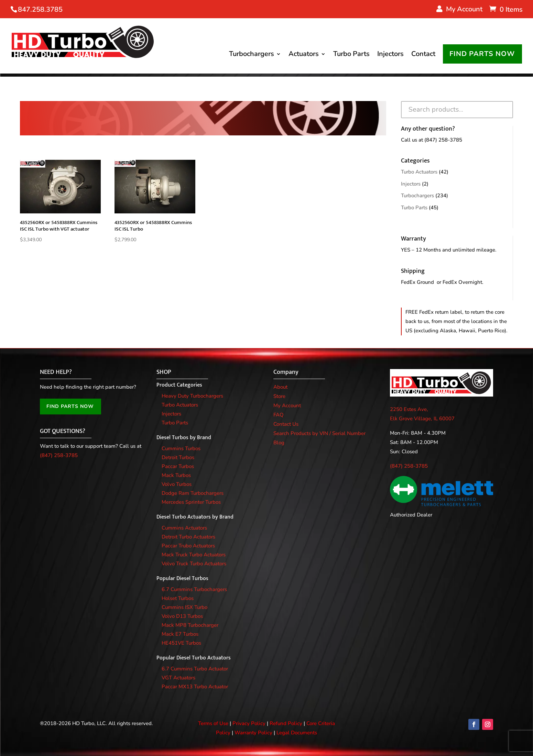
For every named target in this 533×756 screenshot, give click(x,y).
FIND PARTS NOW (482, 54)
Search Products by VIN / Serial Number (319, 433)
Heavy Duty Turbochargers (192, 396)
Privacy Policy (249, 723)
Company (286, 372)
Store (279, 396)
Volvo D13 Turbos (182, 616)
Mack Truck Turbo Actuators (194, 555)
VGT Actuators (178, 678)
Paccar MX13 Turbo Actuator (195, 687)
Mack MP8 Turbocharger (190, 625)
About (280, 387)
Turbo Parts (351, 55)
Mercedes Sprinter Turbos (191, 502)
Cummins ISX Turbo (184, 607)
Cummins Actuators (184, 528)
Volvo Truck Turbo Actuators (194, 564)
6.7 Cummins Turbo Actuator (195, 669)
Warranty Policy (253, 733)
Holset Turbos (178, 598)
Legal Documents (297, 733)
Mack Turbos (176, 475)
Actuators (304, 55)
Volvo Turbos (177, 484)
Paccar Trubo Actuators (188, 546)
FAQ (279, 415)
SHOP (164, 372)
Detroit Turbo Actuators (188, 537)
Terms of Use (213, 723)
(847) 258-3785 (443, 140)
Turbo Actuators (419, 172)
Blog (279, 443)
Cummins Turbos (181, 448)
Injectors (390, 55)
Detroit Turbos (178, 457)
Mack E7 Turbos (180, 634)
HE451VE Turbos (181, 643)
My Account (287, 405)
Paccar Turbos (178, 466)
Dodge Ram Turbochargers (193, 493)
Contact (423, 55)
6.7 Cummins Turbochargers (194, 589)
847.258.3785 (40, 9)
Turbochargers (252, 55)
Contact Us (286, 424)
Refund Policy (286, 723)
